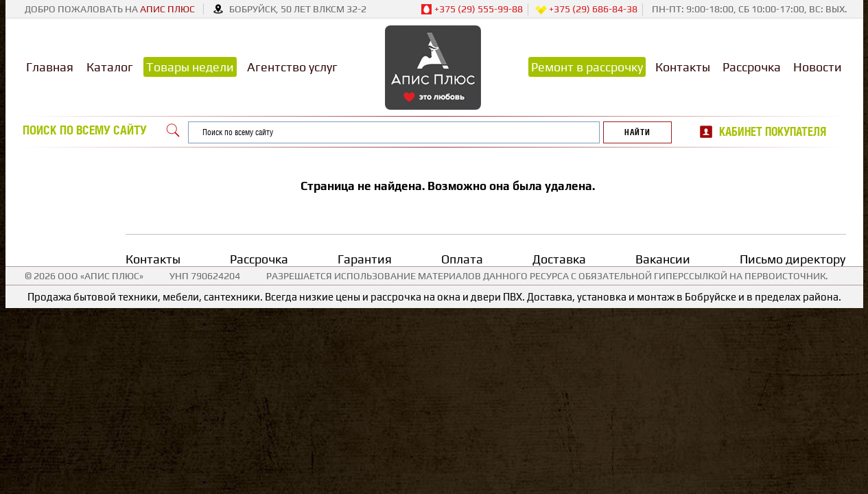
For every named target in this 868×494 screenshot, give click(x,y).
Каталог (110, 67)
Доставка (559, 259)
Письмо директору (793, 259)
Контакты (683, 67)
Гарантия (365, 259)
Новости (818, 67)
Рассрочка (752, 67)
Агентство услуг (292, 67)
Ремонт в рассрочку (587, 67)
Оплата (462, 259)
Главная (50, 67)
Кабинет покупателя (773, 132)
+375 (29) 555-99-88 (472, 10)
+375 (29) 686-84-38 (586, 10)
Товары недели (190, 67)
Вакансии (663, 259)
